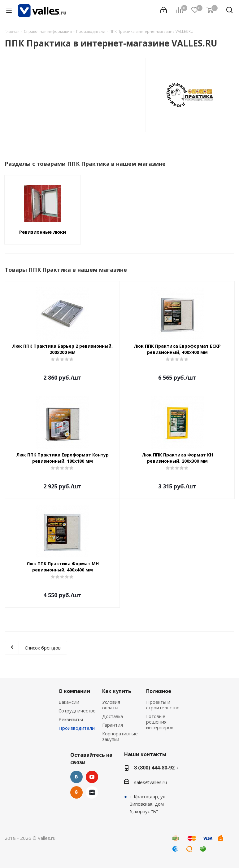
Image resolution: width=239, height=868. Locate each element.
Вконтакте (76, 777)
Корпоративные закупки (120, 736)
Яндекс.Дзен (92, 792)
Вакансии (69, 702)
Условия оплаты (111, 705)
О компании (74, 691)
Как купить (117, 691)
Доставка (113, 716)
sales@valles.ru (150, 782)
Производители (77, 728)
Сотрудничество (77, 711)
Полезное (159, 691)
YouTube (92, 777)
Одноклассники (76, 792)
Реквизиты (71, 719)
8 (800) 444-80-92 (154, 768)
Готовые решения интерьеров (160, 722)
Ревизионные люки (43, 232)
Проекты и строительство (163, 705)
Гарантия (113, 725)
